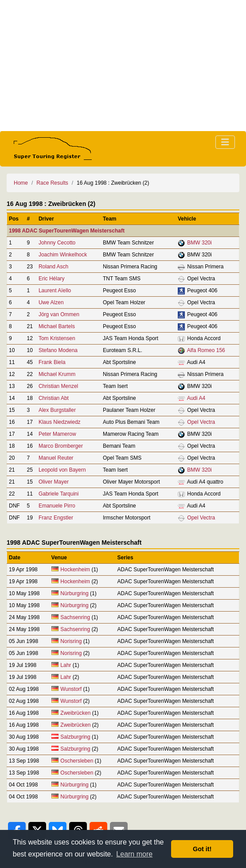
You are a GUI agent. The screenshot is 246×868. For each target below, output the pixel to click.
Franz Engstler (56, 518)
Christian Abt (54, 398)
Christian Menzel (58, 386)
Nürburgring (75, 593)
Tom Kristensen (57, 338)
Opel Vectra (201, 422)
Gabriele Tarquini (59, 494)
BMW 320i (199, 243)
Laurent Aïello (55, 291)
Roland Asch (53, 267)
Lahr (66, 665)
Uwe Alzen (51, 302)
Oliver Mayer (54, 482)
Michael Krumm (57, 374)
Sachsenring (76, 617)
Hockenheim (75, 570)
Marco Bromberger (61, 446)
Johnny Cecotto (57, 243)
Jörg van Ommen (59, 314)
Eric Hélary (52, 279)
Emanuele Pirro (57, 506)
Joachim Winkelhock (63, 255)
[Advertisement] (123, 66)
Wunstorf (71, 689)
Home (21, 183)
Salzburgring (75, 737)
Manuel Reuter (56, 458)
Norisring (71, 641)
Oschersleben (77, 761)
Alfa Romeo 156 (206, 350)
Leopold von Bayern (62, 470)
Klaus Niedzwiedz (60, 422)
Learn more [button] (134, 854)
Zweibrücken (75, 713)
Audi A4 (196, 398)
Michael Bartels (57, 326)
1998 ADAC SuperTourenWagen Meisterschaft (67, 231)
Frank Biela (52, 362)
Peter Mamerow (57, 434)
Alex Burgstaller (57, 410)
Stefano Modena (58, 350)
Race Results (52, 183)
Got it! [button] (202, 849)
